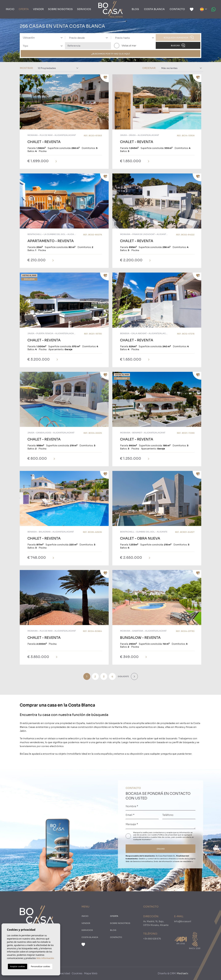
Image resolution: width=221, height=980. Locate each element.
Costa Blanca (154, 9)
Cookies (77, 973)
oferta (24, 9)
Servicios (84, 9)
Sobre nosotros (60, 9)
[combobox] (42, 37)
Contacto (177, 9)
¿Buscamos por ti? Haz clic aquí (111, 54)
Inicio (10, 9)
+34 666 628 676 (152, 939)
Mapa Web (91, 973)
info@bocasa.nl (183, 921)
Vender (38, 9)
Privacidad (63, 973)
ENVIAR (161, 849)
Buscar (178, 45)
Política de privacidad (168, 835)
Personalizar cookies (41, 966)
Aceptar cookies (17, 966)
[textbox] (44, 38)
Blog (135, 9)
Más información (45, 958)
